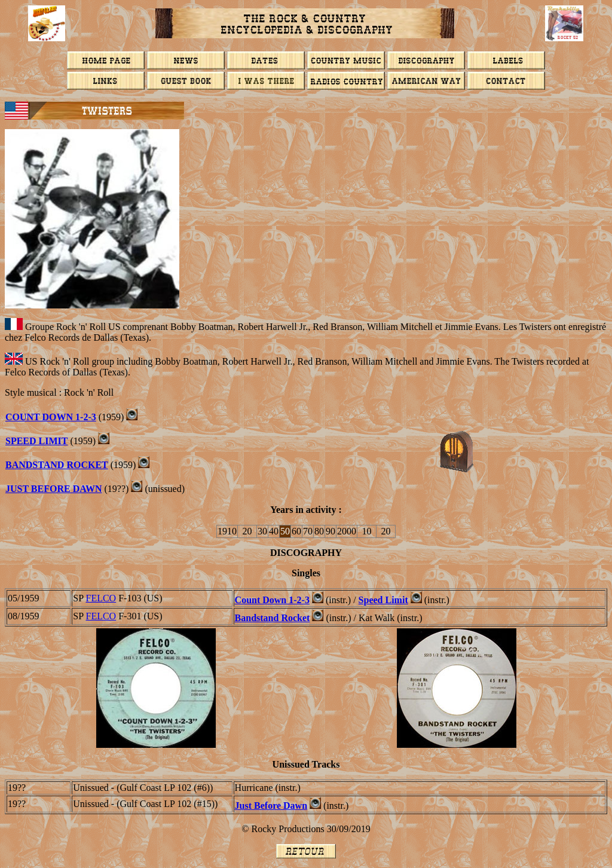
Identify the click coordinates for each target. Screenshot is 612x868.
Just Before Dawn (54, 489)
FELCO (101, 598)
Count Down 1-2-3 (272, 600)
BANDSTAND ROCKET (57, 465)
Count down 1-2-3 (51, 417)
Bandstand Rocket (273, 618)
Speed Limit (36, 441)
